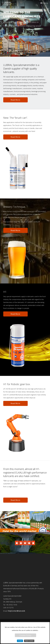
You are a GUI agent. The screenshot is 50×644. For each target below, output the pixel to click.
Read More (15, 100)
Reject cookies (29, 641)
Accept (20, 641)
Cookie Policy (25, 635)
